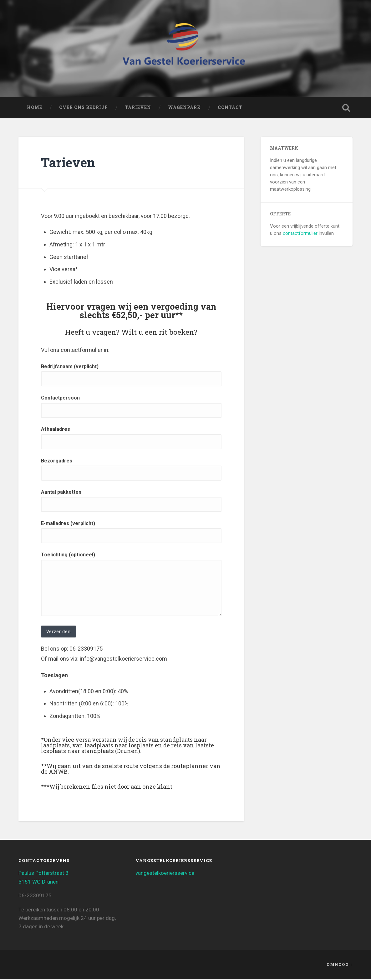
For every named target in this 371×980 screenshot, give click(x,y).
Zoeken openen (346, 109)
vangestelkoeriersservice (165, 874)
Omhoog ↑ (339, 966)
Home (35, 109)
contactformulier (300, 234)
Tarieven (138, 109)
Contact (230, 109)
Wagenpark (184, 109)
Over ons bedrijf (84, 109)
